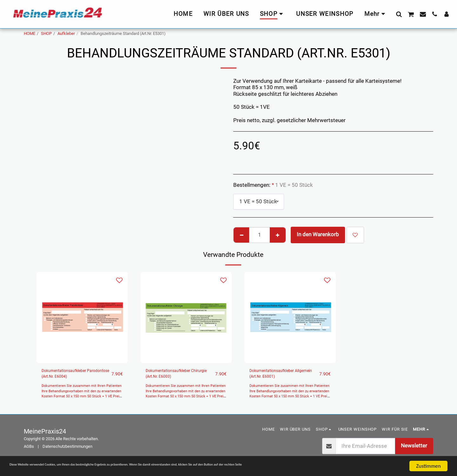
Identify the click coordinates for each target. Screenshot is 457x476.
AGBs (29, 451)
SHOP (46, 33)
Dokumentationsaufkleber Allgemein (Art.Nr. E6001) (281, 376)
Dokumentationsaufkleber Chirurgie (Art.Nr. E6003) (177, 376)
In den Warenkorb (318, 235)
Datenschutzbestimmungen (67, 451)
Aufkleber (66, 33)
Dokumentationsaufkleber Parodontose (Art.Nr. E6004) (73, 376)
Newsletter (414, 450)
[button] (399, 14)
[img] (82, 317)
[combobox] (259, 202)
